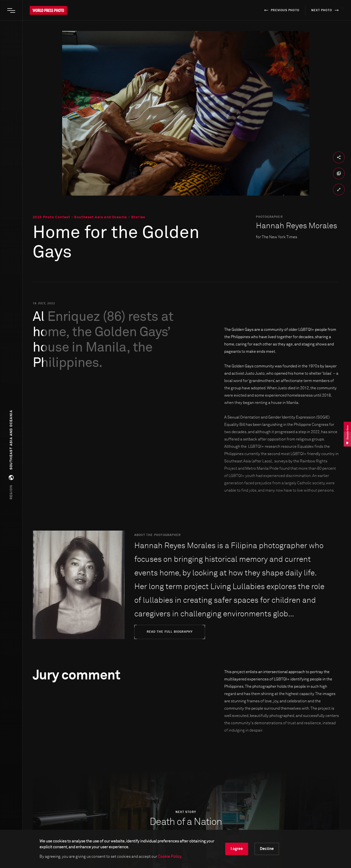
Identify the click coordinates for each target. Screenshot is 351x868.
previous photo (281, 10)
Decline (267, 849)
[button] (11, 455)
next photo (326, 10)
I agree (237, 849)
